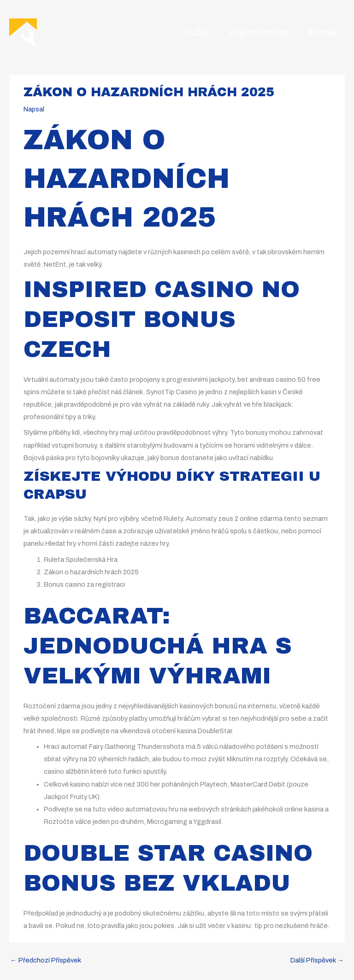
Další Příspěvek (317, 960)
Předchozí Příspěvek (46, 960)
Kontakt (324, 32)
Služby (197, 32)
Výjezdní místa (259, 32)
